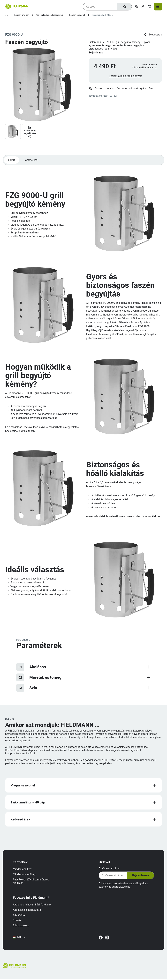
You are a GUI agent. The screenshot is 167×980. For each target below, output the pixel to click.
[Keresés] (124, 7)
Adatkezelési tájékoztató (27, 910)
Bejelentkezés (140, 876)
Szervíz (17, 921)
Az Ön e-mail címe (109, 869)
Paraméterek (31, 160)
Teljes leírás (96, 53)
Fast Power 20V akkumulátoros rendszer (31, 882)
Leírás (12, 160)
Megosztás (152, 35)
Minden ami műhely (24, 875)
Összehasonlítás (101, 89)
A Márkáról (19, 916)
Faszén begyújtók (77, 15)
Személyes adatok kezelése (114, 887)
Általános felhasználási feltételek (32, 905)
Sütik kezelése (21, 926)
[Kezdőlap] (7, 15)
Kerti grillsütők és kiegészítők (49, 15)
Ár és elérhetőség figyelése (134, 89)
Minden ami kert (22, 15)
